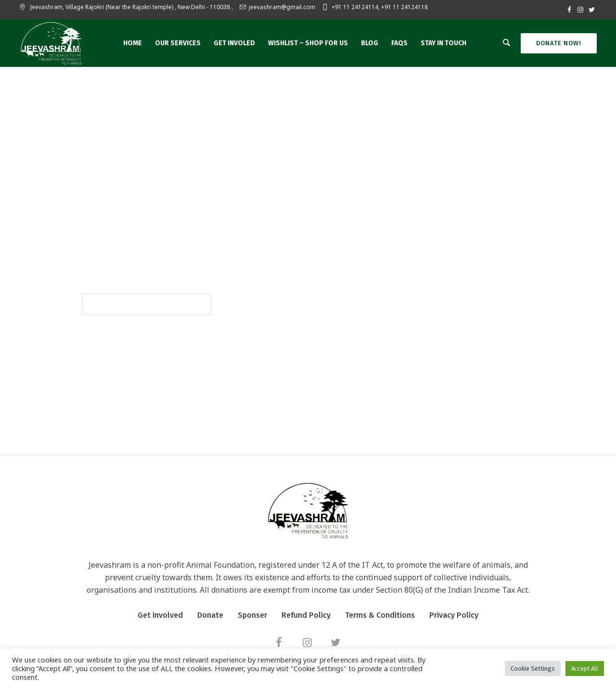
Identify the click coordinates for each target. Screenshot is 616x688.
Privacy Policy (454, 615)
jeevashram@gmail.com (282, 7)
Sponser (252, 615)
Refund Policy (306, 615)
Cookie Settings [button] (533, 669)
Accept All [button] (585, 669)
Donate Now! (559, 43)
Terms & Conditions (380, 615)
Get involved (160, 615)
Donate (210, 615)
